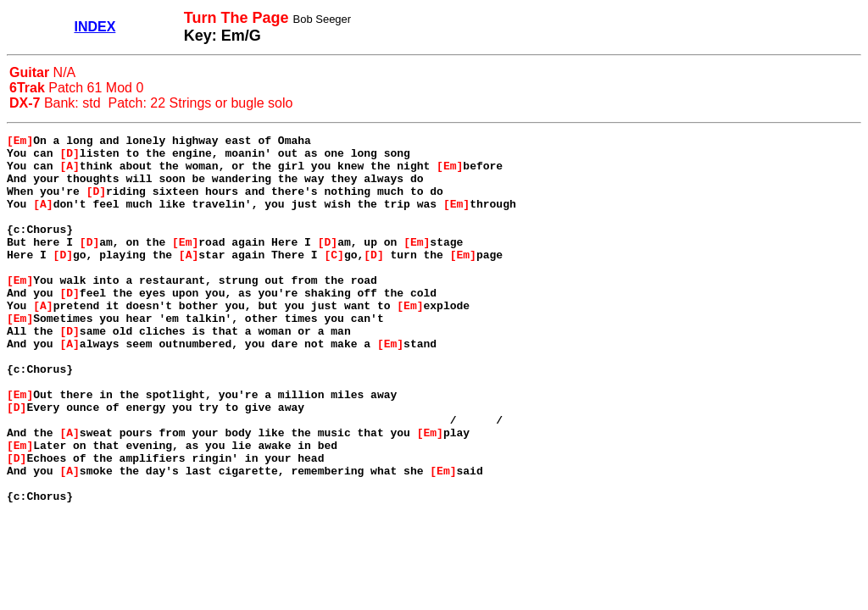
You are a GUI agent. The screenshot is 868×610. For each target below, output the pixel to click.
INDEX (95, 27)
